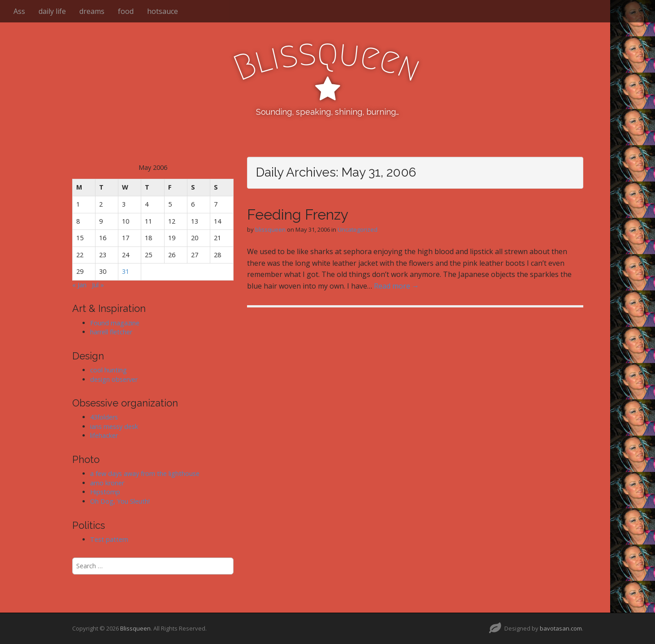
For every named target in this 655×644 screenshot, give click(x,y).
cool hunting (108, 370)
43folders (104, 417)
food (126, 11)
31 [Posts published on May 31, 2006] (126, 271)
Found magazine (115, 323)
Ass (19, 11)
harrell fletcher (111, 332)
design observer (114, 379)
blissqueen (270, 229)
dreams (92, 11)
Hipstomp (105, 492)
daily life (52, 11)
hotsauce (163, 11)
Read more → (397, 286)
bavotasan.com (561, 628)
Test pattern (109, 539)
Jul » (98, 285)
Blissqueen (135, 628)
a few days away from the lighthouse (145, 473)
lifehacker (104, 435)
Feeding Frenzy (298, 214)
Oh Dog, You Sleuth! (120, 501)
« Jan (79, 285)
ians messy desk (114, 426)
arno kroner (107, 483)
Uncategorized (358, 229)
